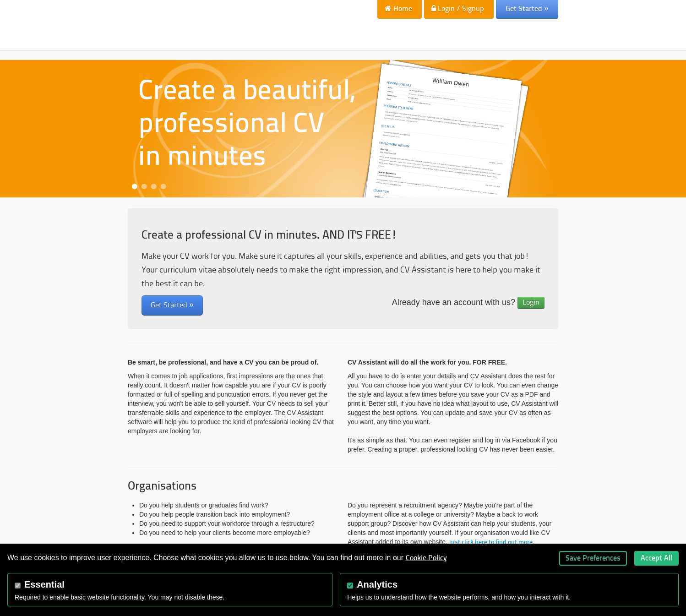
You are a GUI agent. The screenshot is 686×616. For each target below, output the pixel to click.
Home (398, 9)
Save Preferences (593, 558)
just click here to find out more (491, 542)
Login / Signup (458, 9)
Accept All (656, 558)
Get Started (527, 9)
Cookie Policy (426, 558)
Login (531, 303)
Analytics (377, 584)
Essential (44, 584)
